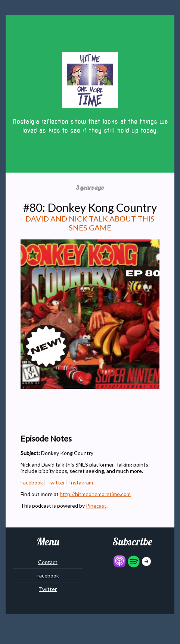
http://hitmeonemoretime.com (95, 494)
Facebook (32, 482)
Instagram (81, 482)
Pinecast (96, 506)
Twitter (56, 482)
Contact (48, 562)
